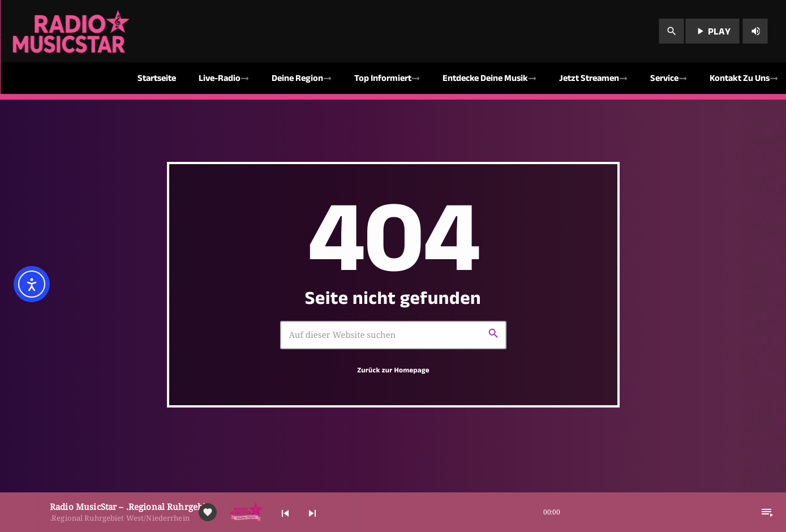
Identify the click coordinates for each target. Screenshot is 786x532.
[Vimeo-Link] (72, 31)
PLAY (712, 31)
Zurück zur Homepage (393, 370)
